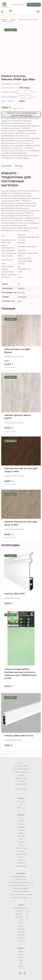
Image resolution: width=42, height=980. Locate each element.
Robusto (21, 288)
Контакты (21, 781)
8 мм (20, 301)
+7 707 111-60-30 (17, 5)
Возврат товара (21, 784)
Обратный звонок (34, 5)
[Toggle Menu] (38, 11)
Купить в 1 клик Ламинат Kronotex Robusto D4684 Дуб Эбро (19, 114)
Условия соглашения (21, 772)
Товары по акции (21, 778)
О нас (21, 763)
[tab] (6, 166)
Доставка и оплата (21, 766)
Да (19, 284)
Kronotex (21, 292)
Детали (19, 166)
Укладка (21, 775)
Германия (22, 297)
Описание (6, 166)
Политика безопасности (21, 769)
